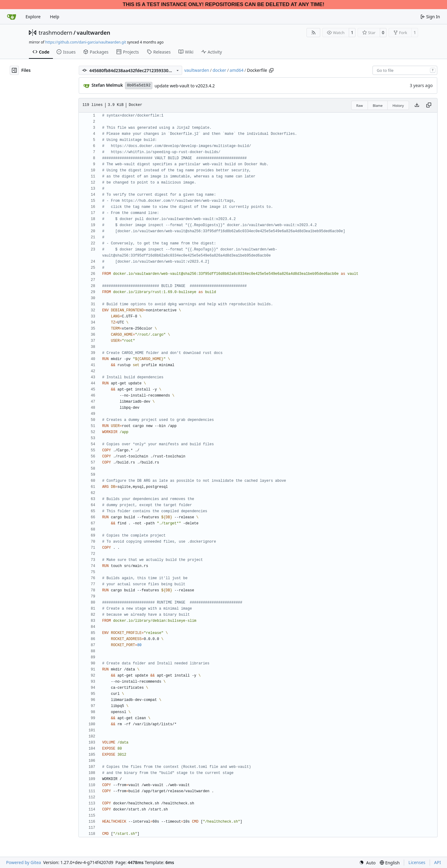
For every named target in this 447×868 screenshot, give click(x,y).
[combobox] (405, 70)
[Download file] (417, 105)
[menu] (367, 863)
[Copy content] (429, 105)
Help (55, 17)
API (438, 862)
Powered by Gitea (24, 862)
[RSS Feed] (314, 33)
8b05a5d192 (139, 85)
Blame (378, 105)
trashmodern (55, 33)
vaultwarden (93, 33)
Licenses (417, 862)
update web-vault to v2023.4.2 (185, 86)
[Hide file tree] (14, 70)
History (398, 105)
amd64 (237, 70)
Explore (33, 17)
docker (219, 70)
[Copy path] (271, 70)
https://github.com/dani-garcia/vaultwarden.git (86, 42)
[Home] (12, 17)
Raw (360, 105)
